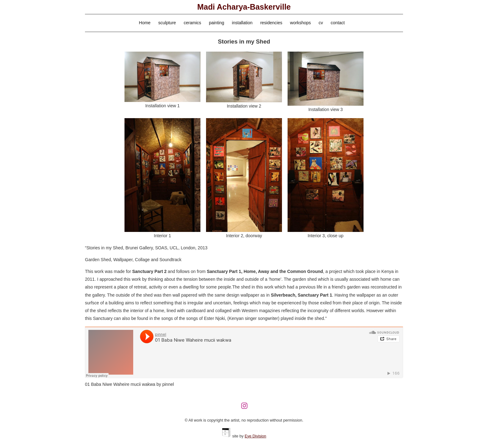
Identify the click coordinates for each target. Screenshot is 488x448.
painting (216, 23)
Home (145, 23)
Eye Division (255, 436)
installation (242, 23)
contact (338, 23)
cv (321, 23)
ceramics (192, 23)
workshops (300, 23)
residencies (271, 23)
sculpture (167, 23)
